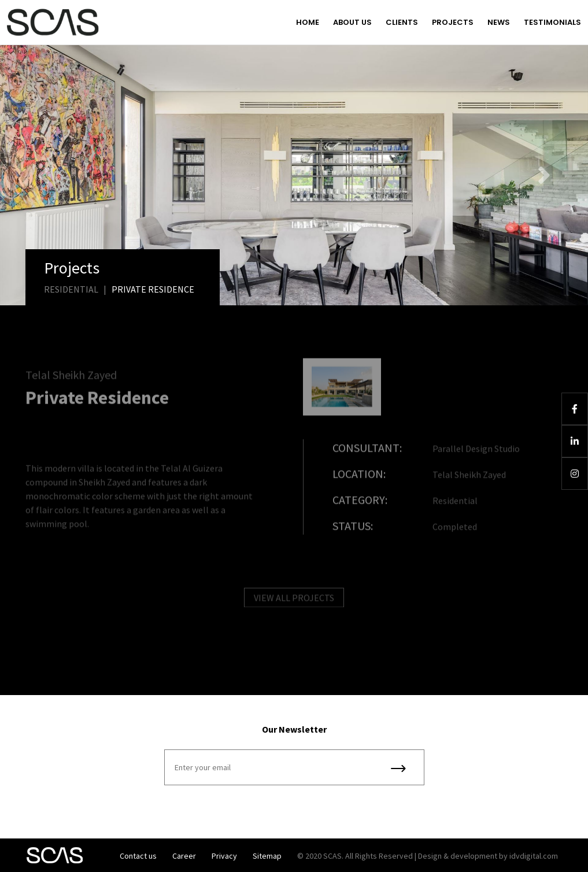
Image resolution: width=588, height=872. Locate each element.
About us (352, 22)
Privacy (224, 856)
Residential (71, 289)
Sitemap (267, 856)
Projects (453, 22)
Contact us (138, 856)
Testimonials (552, 22)
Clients (402, 22)
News (499, 22)
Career (184, 856)
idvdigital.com (534, 856)
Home (308, 22)
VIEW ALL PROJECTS (294, 601)
